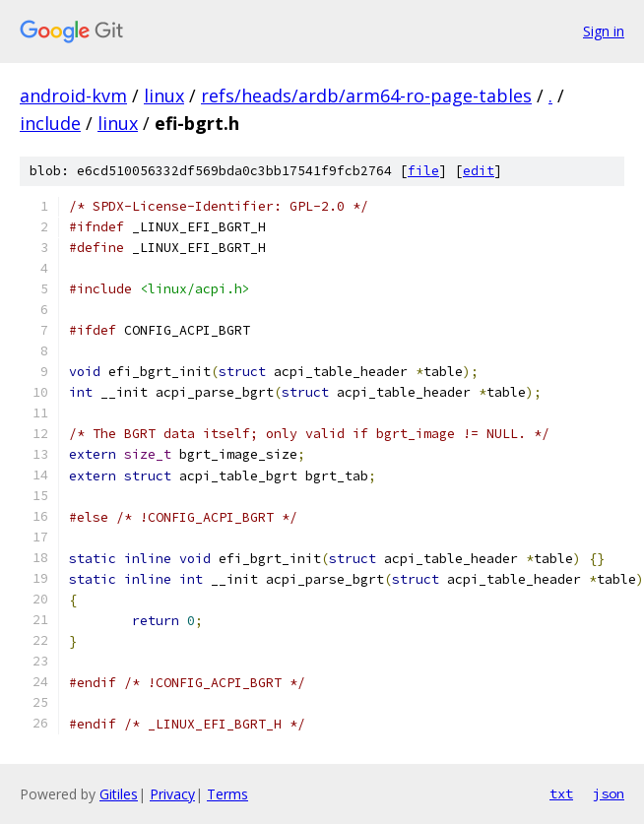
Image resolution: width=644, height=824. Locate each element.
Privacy (172, 794)
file (423, 171)
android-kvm (73, 95)
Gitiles (119, 794)
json (609, 793)
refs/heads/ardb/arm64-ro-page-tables (366, 95)
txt (561, 793)
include (50, 123)
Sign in (604, 31)
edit (479, 171)
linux (164, 95)
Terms (227, 794)
